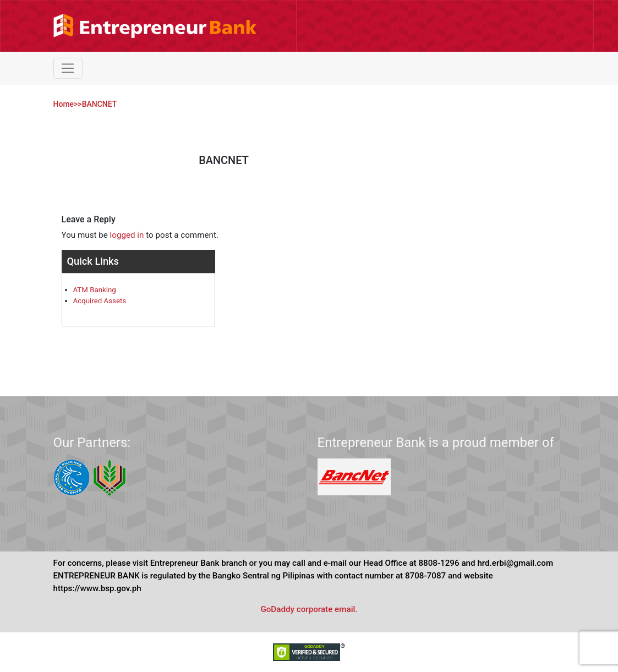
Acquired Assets (100, 301)
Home (64, 104)
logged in (127, 235)
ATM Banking (95, 290)
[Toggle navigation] (68, 68)
